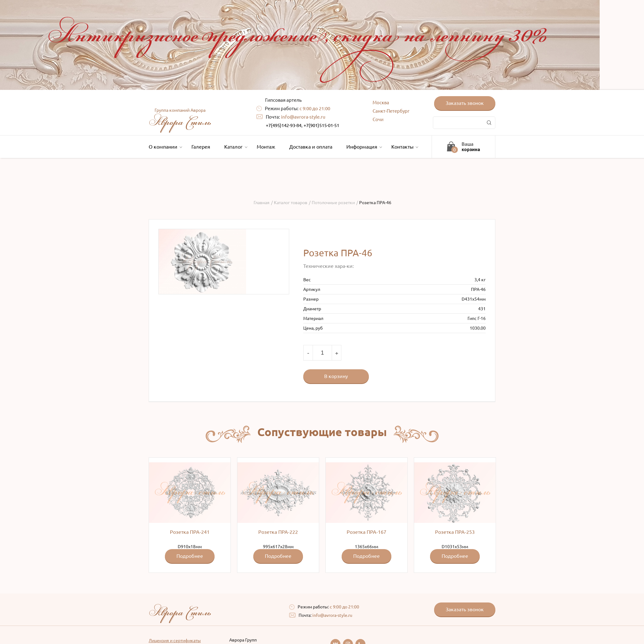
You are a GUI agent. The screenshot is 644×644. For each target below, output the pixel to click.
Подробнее (190, 556)
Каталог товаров (291, 203)
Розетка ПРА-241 (190, 532)
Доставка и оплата (311, 147)
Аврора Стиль (180, 119)
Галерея (201, 147)
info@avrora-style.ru (303, 117)
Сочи (378, 119)
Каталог (235, 147)
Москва (381, 103)
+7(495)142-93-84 (284, 125)
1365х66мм (367, 513)
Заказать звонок (465, 103)
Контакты (404, 147)
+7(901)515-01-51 (321, 125)
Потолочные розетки (333, 203)
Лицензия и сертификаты (175, 641)
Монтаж (266, 147)
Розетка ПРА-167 (367, 532)
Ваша (471, 147)
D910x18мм (190, 513)
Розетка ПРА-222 (278, 532)
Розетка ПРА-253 (455, 532)
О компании (165, 147)
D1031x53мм (455, 513)
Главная (262, 203)
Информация (363, 147)
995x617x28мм (278, 513)
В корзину (336, 376)
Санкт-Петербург (391, 111)
